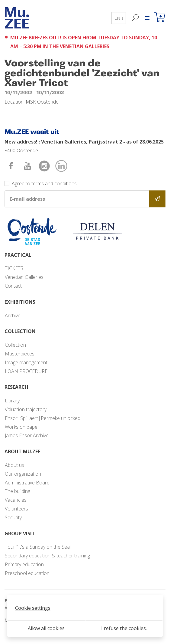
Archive (13, 315)
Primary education (24, 564)
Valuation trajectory (26, 409)
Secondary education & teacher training (47, 556)
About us (14, 465)
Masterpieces (20, 354)
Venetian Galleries (24, 277)
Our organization (23, 474)
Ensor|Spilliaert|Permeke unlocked (43, 418)
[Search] (136, 18)
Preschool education (27, 573)
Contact (13, 286)
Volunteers (16, 509)
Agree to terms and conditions (44, 183)
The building (18, 491)
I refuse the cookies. (124, 628)
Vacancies (16, 500)
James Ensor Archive (27, 435)
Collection (15, 345)
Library (12, 401)
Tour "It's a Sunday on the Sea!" (39, 547)
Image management (26, 362)
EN (119, 18)
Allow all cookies (46, 628)
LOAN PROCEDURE (26, 371)
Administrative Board (27, 483)
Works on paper (22, 427)
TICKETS (14, 268)
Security (13, 517)
